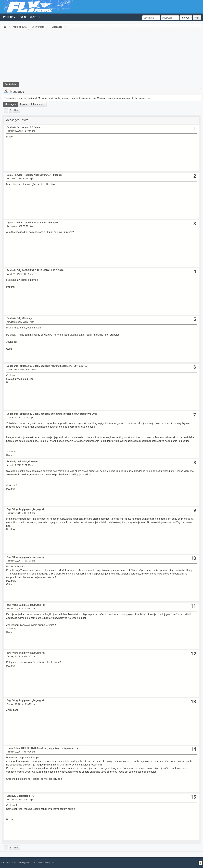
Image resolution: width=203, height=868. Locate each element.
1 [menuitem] (6, 110)
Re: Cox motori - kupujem (49, 175)
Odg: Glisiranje (24, 318)
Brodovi (11, 127)
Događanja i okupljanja (19, 366)
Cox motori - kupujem (47, 223)
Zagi (9, 509)
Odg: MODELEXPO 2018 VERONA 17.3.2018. (40, 270)
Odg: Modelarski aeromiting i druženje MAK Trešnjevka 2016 (65, 414)
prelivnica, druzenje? (28, 462)
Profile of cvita (19, 27)
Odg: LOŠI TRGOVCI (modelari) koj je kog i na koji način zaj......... (50, 748)
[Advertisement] (101, 56)
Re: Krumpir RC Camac (29, 127)
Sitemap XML (49, 863)
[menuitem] (8, 17)
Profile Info (11, 84)
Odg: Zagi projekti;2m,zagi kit (29, 509)
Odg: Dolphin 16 (25, 796)
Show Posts (38, 27)
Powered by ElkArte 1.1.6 (26, 863)
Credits (39, 863)
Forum (10, 748)
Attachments (38, 104)
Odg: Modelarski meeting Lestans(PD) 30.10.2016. (60, 366)
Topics (23, 104)
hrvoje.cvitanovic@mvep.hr (28, 184)
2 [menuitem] (10, 110)
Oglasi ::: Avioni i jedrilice (20, 175)
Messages (57, 27)
